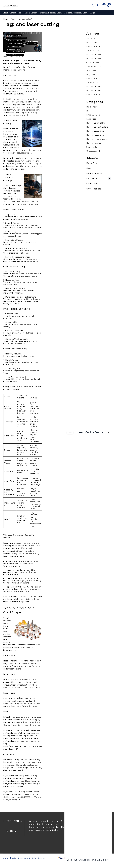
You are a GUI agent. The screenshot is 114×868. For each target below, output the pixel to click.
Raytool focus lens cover (97, 139)
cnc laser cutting (14, 35)
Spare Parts (92, 147)
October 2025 (93, 63)
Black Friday (92, 107)
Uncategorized (93, 151)
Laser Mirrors (9, 693)
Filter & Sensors (93, 115)
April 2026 (91, 38)
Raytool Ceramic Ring (96, 123)
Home (6, 19)
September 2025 (94, 67)
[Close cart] (70, 432)
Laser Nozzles (9, 656)
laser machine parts (15, 46)
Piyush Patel (20, 57)
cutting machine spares (16, 38)
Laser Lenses (9, 674)
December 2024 (94, 87)
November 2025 (94, 59)
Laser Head (91, 119)
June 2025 (91, 71)
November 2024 (94, 91)
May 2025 (91, 75)
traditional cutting (15, 55)
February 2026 (93, 47)
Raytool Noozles (94, 143)
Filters (6, 712)
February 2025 (93, 79)
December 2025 (94, 55)
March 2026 (92, 42)
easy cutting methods (16, 41)
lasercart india (13, 49)
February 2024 (93, 95)
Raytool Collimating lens (97, 127)
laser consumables (15, 44)
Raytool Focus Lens (95, 135)
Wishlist (103, 5)
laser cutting (31, 44)
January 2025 (92, 83)
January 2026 (92, 51)
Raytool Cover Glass (95, 131)
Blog (89, 111)
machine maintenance (16, 52)
